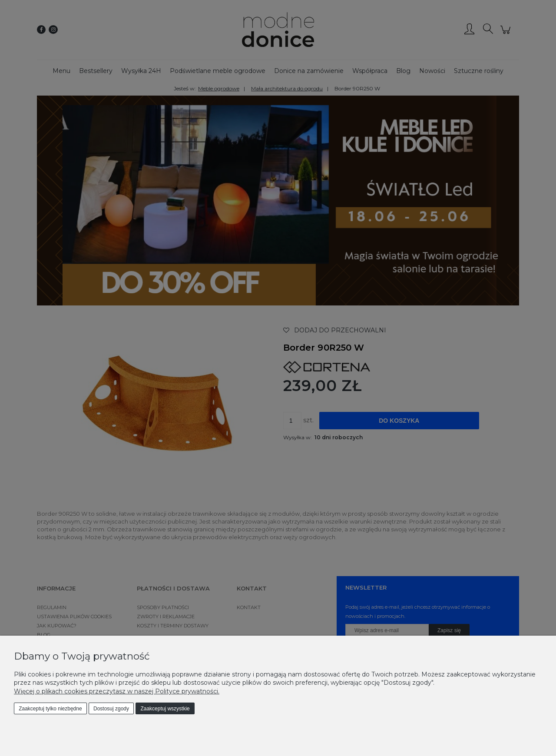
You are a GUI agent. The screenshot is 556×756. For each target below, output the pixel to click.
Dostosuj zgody (111, 709)
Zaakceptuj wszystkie (165, 709)
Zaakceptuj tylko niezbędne (50, 709)
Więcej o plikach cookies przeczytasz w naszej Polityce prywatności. (117, 691)
